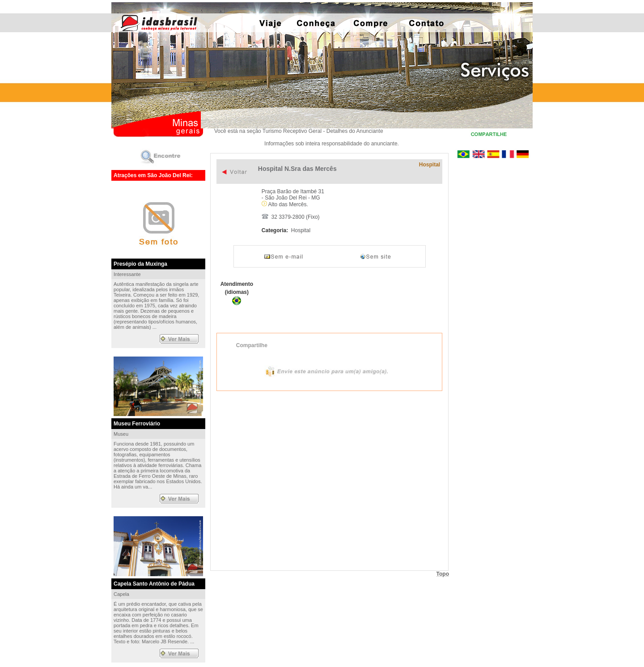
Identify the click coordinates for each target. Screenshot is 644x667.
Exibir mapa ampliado (329, 480)
